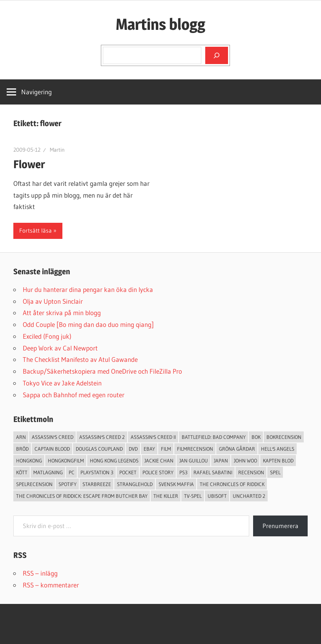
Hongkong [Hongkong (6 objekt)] (29, 461)
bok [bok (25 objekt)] (256, 437)
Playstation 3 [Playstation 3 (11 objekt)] (97, 472)
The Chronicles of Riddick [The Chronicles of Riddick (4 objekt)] (232, 484)
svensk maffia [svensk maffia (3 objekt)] (176, 484)
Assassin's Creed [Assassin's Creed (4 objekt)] (53, 437)
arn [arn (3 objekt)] (21, 437)
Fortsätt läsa (36, 230)
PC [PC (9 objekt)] (72, 472)
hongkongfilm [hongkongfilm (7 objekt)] (66, 461)
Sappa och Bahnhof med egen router (74, 395)
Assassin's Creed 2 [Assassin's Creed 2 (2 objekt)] (102, 437)
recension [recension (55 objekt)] (251, 472)
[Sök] (217, 55)
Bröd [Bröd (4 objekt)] (22, 449)
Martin (57, 150)
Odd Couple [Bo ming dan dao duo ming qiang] (88, 324)
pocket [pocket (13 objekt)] (128, 472)
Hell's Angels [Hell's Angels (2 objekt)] (278, 449)
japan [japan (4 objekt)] (221, 461)
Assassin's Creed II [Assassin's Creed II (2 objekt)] (153, 437)
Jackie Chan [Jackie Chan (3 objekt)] (159, 461)
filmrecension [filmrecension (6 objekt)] (195, 449)
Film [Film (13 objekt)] (166, 449)
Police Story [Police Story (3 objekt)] (158, 472)
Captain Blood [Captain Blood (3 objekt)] (52, 449)
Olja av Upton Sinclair (53, 301)
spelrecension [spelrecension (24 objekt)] (34, 484)
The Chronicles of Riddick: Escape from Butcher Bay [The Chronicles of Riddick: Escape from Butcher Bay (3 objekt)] (82, 496)
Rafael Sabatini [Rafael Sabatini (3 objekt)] (213, 472)
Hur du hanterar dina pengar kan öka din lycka (88, 289)
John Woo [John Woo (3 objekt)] (245, 461)
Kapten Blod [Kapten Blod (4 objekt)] (278, 461)
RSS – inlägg (40, 573)
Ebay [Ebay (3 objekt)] (149, 449)
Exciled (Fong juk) (47, 336)
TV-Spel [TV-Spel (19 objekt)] (193, 496)
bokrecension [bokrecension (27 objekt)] (284, 437)
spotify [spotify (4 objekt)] (67, 484)
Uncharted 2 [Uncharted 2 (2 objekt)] (249, 496)
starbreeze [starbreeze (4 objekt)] (97, 484)
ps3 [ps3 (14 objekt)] (183, 472)
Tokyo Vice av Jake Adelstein (62, 383)
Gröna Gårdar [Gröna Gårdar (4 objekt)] (237, 449)
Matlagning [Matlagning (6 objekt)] (48, 472)
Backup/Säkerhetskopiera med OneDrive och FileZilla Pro (102, 371)
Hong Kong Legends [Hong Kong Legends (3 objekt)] (114, 461)
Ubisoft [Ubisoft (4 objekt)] (217, 496)
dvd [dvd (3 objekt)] (133, 449)
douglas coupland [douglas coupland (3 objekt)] (99, 449)
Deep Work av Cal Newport (60, 348)
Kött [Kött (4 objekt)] (22, 472)
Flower (29, 164)
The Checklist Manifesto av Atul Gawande (80, 359)
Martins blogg (160, 24)
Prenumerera (280, 526)
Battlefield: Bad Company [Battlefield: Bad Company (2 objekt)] (214, 437)
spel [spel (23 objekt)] (275, 472)
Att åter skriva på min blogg (62, 313)
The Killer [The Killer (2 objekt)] (166, 496)
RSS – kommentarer (51, 585)
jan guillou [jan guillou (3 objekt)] (194, 461)
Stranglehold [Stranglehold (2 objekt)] (135, 484)
